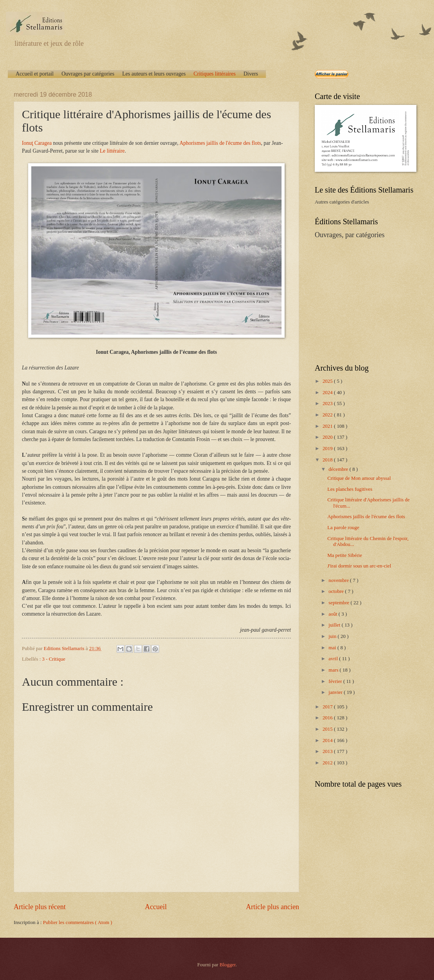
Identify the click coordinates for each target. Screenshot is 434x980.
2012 (328, 763)
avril (334, 659)
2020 (328, 437)
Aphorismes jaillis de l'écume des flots (220, 143)
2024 (328, 393)
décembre (339, 469)
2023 (328, 404)
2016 (328, 718)
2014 (328, 740)
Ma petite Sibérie (345, 555)
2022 (328, 415)
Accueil (156, 907)
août (333, 614)
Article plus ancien (273, 907)
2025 (328, 381)
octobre (337, 591)
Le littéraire (112, 151)
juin (333, 636)
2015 (328, 729)
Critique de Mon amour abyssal (359, 478)
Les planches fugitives (350, 489)
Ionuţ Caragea (37, 143)
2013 (328, 751)
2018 (328, 460)
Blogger (228, 965)
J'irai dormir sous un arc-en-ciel (359, 566)
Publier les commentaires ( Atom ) (78, 922)
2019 (328, 449)
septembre (339, 603)
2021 (328, 426)
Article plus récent (40, 907)
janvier (336, 692)
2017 (328, 707)
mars (334, 670)
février (336, 681)
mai (333, 648)
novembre (339, 580)
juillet (335, 625)
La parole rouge (343, 528)
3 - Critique (54, 659)
